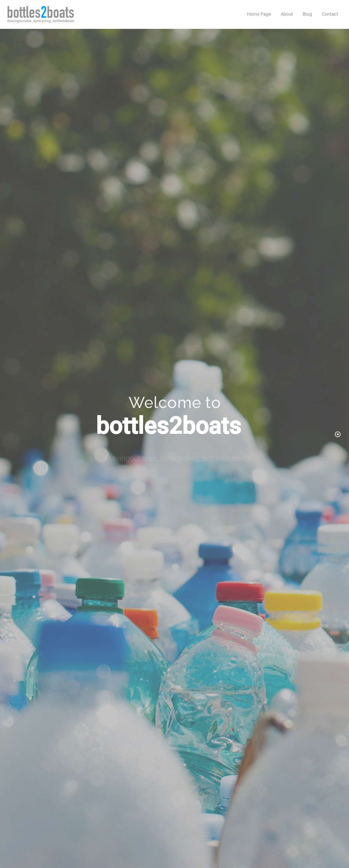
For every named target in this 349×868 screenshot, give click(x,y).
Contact (330, 14)
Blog (307, 14)
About (287, 14)
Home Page (259, 14)
